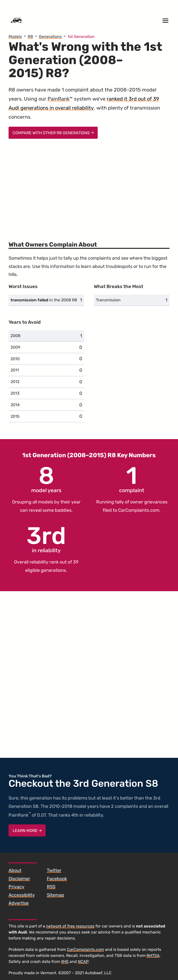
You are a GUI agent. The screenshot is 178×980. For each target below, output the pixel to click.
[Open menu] (165, 21)
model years (46, 479)
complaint (132, 479)
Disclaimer (19, 879)
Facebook (57, 879)
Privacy (16, 887)
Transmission (108, 300)
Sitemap (56, 895)
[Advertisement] (89, 187)
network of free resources (70, 926)
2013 (15, 393)
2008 (15, 336)
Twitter (54, 870)
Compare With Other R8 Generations (53, 133)
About (15, 870)
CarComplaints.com (139, 510)
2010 (15, 359)
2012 (15, 382)
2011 (15, 370)
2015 (15, 416)
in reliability (46, 539)
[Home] (16, 21)
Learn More (27, 831)
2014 (15, 405)
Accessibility (22, 895)
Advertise (19, 903)
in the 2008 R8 (44, 300)
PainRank (59, 99)
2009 (15, 347)
